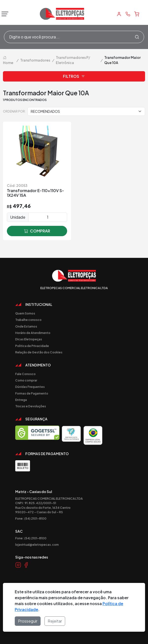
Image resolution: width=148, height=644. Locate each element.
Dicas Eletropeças (29, 339)
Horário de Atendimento (33, 333)
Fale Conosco (25, 374)
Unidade (18, 217)
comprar (37, 231)
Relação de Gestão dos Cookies (39, 352)
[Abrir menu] (4, 14)
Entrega (21, 400)
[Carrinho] (137, 14)
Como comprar (26, 380)
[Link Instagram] (18, 565)
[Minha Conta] (119, 14)
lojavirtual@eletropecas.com (37, 545)
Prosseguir (28, 621)
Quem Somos (25, 313)
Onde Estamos (26, 326)
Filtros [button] (74, 76)
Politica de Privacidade (32, 346)
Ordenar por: (14, 111)
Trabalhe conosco (28, 320)
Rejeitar (55, 621)
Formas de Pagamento (32, 393)
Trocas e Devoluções (31, 406)
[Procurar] (137, 37)
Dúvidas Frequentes (30, 387)
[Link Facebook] (26, 565)
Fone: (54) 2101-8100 (31, 518)
